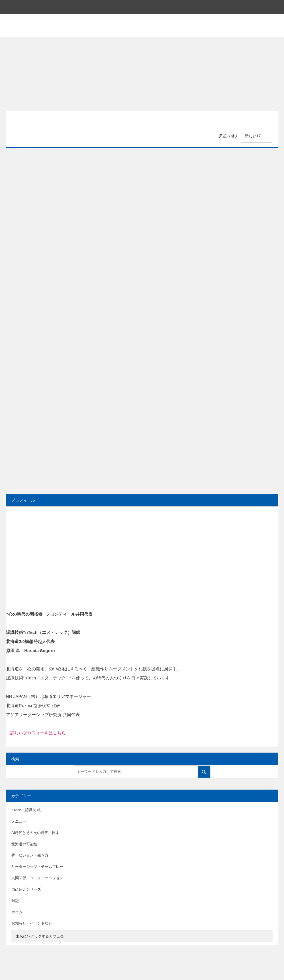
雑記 (15, 901)
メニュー (19, 821)
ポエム (17, 912)
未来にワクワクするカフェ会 (40, 936)
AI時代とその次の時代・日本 (35, 833)
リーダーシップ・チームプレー (37, 867)
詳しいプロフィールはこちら (38, 733)
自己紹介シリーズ (26, 889)
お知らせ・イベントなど (32, 923)
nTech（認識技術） (27, 810)
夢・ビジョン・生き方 (30, 855)
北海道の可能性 (24, 844)
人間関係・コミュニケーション (37, 878)
